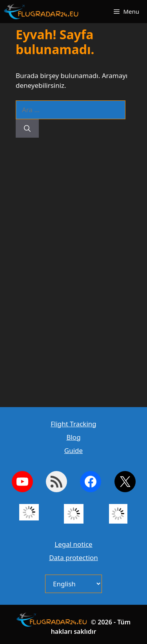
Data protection (73, 558)
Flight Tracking (73, 424)
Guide (73, 450)
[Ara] (27, 129)
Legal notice (73, 544)
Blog (73, 437)
